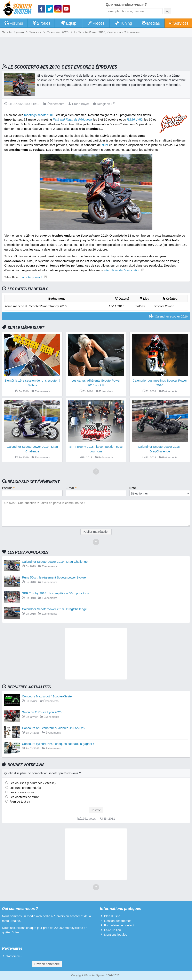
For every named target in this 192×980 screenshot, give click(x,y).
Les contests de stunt (24, 797)
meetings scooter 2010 (40, 115)
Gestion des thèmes (118, 921)
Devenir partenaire (47, 964)
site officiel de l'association (122, 270)
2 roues (41, 23)
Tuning (123, 23)
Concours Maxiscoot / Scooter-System (48, 696)
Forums (14, 23)
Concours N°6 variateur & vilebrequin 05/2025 (53, 728)
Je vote (96, 810)
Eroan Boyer (79, 104)
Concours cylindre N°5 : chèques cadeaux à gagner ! (58, 744)
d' (135, 119)
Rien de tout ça (19, 801)
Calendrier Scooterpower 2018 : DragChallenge (54, 609)
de (72, 119)
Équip (69, 23)
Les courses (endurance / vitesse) (32, 783)
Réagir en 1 (104, 104)
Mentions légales (116, 935)
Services (178, 23)
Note (133, 488)
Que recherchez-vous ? (126, 5)
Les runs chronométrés (25, 788)
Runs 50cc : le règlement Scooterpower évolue (54, 577)
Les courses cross (21, 792)
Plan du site (112, 916)
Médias (151, 23)
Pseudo (8, 488)
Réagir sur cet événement (34, 482)
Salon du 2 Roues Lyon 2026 (42, 712)
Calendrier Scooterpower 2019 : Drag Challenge (55, 562)
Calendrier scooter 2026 (168, 316)
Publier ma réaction (96, 532)
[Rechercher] (167, 11)
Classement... (14, 956)
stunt (105, 145)
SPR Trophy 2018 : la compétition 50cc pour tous (55, 593)
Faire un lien (113, 930)
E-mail (71, 488)
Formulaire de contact (119, 925)
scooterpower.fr (32, 277)
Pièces (96, 23)
